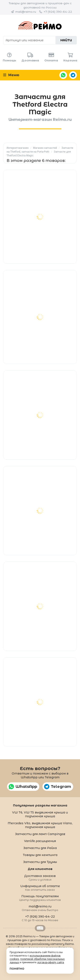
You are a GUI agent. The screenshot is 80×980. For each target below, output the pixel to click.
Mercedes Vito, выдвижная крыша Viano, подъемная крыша (40, 825)
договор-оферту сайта (51, 962)
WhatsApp (63, 75)
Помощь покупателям (40, 898)
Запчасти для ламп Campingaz (40, 834)
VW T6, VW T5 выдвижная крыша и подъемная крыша (40, 814)
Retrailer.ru (40, 928)
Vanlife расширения (40, 841)
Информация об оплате (40, 888)
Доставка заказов (40, 877)
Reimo (40, 25)
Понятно (17, 969)
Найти (66, 40)
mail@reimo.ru (26, 12)
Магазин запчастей (45, 148)
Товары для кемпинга (40, 855)
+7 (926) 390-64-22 (58, 12)
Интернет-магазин (18, 148)
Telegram (73, 75)
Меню (11, 75)
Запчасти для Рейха (40, 848)
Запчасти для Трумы (40, 862)
